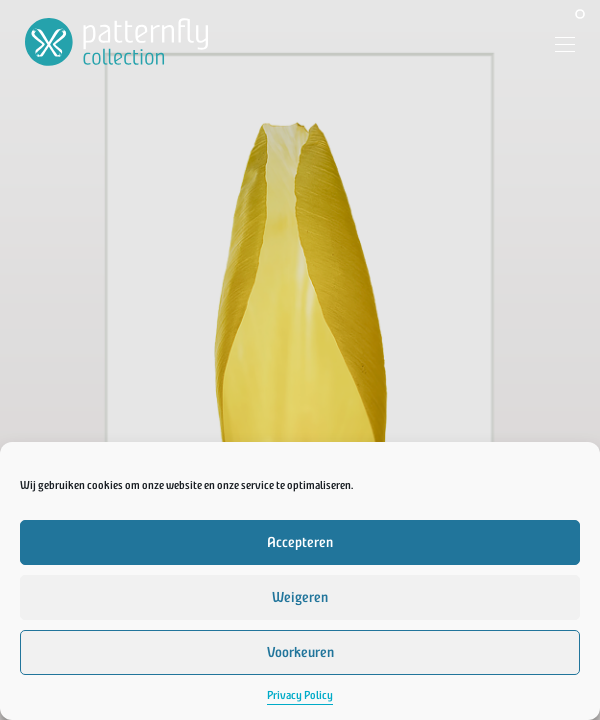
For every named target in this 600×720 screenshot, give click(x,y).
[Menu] (557, 47)
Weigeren (300, 597)
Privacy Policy (300, 695)
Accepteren (300, 542)
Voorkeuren (300, 652)
